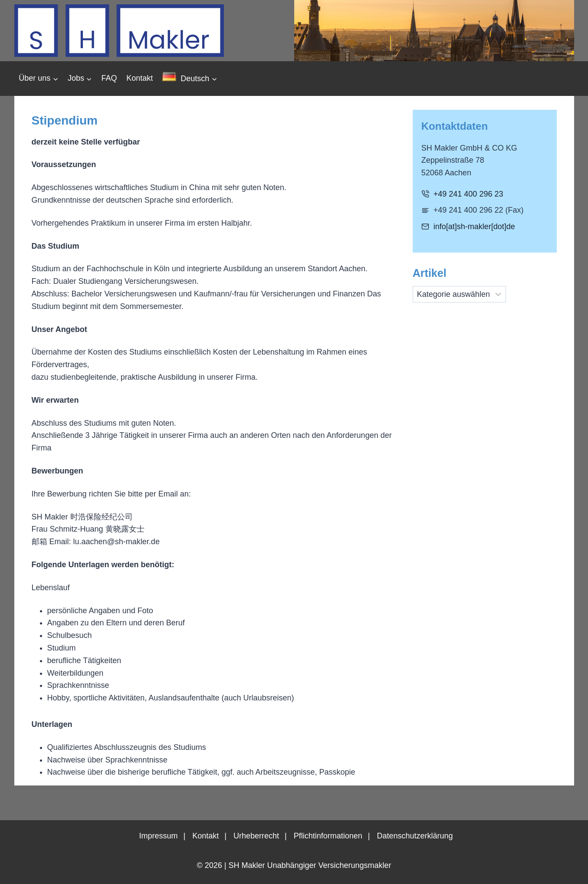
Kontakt (140, 78)
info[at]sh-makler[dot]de (474, 227)
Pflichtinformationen (328, 836)
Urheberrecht (256, 836)
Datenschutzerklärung (415, 836)
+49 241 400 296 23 (468, 194)
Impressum (158, 836)
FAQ (109, 78)
